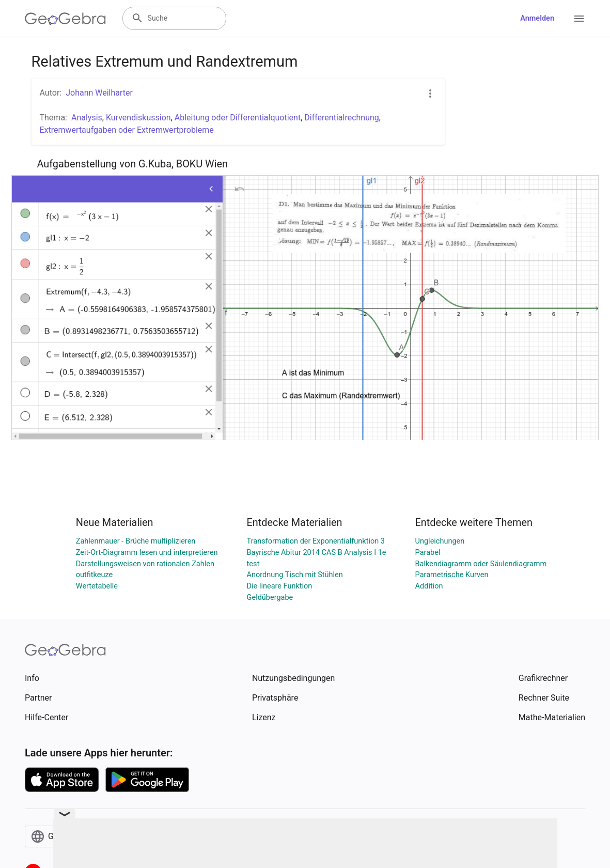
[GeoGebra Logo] (65, 19)
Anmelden (537, 18)
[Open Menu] (579, 19)
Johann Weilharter (99, 93)
